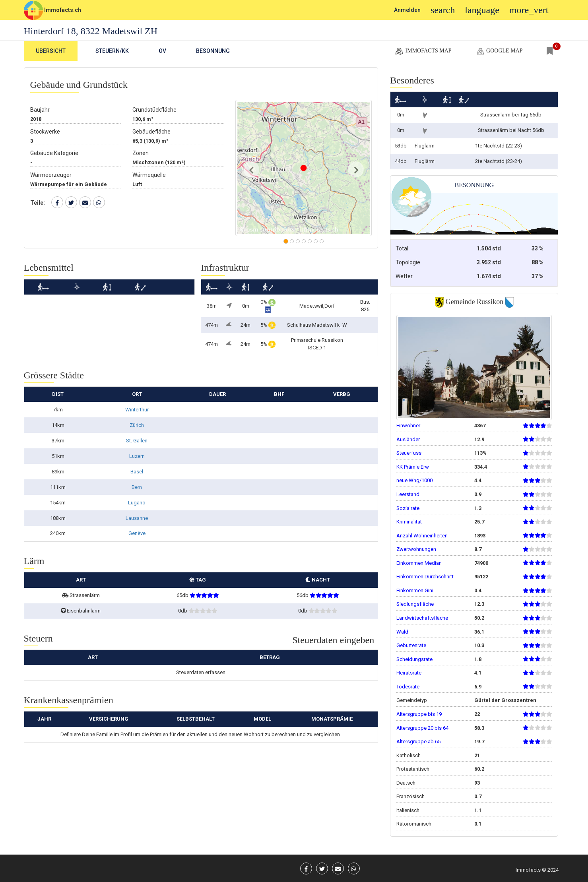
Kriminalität (409, 522)
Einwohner (408, 425)
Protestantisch (413, 769)
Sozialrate (408, 508)
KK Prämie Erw (413, 467)
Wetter (404, 276)
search (443, 10)
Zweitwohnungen (416, 549)
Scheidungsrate (414, 659)
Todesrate (408, 687)
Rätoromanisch (414, 824)
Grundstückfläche (154, 110)
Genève (137, 533)
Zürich (137, 425)
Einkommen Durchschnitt (425, 577)
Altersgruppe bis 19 (419, 714)
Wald (402, 632)
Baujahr (40, 110)
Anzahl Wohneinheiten (422, 536)
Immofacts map (423, 51)
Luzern (137, 456)
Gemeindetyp (412, 700)
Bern (137, 487)
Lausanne (137, 518)
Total (402, 248)
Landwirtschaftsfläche (422, 618)
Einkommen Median (419, 563)
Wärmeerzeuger (51, 175)
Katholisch (408, 755)
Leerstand (408, 494)
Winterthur (137, 410)
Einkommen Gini (415, 590)
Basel (137, 472)
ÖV (162, 51)
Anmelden (407, 10)
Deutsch (406, 783)
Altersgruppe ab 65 (418, 741)
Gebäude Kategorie (54, 153)
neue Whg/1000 (414, 480)
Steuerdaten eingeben (333, 640)
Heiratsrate (409, 673)
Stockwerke (45, 132)
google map (499, 51)
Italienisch (408, 810)
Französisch (410, 796)
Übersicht (51, 51)
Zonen (141, 153)
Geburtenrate (411, 645)
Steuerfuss (409, 453)
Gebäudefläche (151, 132)
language (482, 10)
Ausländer (408, 439)
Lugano (137, 503)
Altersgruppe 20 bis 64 (422, 728)
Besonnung (213, 51)
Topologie (408, 262)
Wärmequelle (149, 175)
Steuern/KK (112, 51)
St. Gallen (137, 441)
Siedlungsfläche (415, 604)
